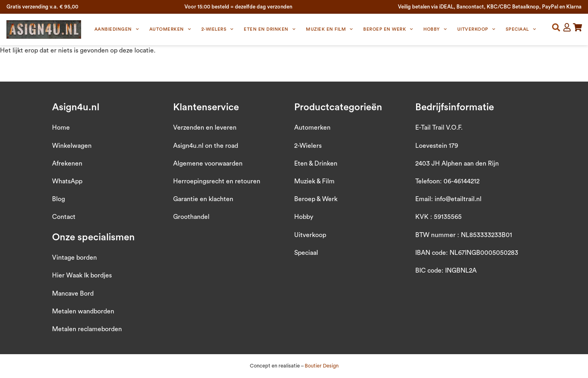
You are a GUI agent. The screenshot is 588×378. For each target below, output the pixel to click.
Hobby (435, 29)
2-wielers (218, 29)
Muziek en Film (330, 29)
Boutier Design (322, 366)
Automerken (170, 29)
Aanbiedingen (117, 29)
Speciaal (521, 29)
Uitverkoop (476, 29)
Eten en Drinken (270, 29)
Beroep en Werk (388, 29)
